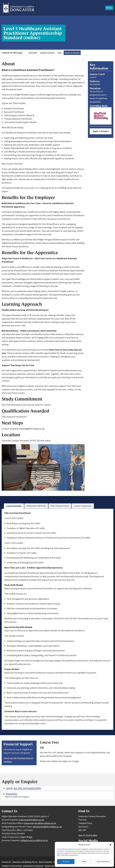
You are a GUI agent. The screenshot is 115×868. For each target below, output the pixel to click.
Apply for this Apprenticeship (22, 788)
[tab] (14, 506)
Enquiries (10, 794)
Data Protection (45, 862)
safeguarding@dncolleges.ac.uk (47, 827)
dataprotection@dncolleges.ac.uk (40, 823)
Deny (84, 862)
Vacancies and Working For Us (25, 862)
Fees (60, 53)
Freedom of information (12, 866)
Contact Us (6, 862)
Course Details (14, 506)
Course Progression (83, 506)
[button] (111, 845)
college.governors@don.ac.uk (34, 840)
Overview (33, 53)
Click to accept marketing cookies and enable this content (43, 467)
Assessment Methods (36, 506)
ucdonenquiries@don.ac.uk (31, 820)
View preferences (103, 862)
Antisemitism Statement (33, 866)
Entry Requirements (60, 506)
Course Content (47, 53)
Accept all (66, 862)
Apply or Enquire (72, 53)
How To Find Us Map (88, 835)
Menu (109, 8)
